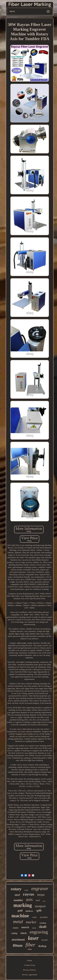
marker (31, 922)
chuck (23, 933)
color (35, 917)
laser (33, 938)
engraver (40, 889)
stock (26, 890)
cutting (14, 933)
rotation (16, 928)
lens (44, 901)
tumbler (18, 900)
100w (30, 949)
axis (29, 899)
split (39, 910)
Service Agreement (30, 975)
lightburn (29, 911)
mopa (41, 895)
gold (20, 911)
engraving (39, 932)
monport (40, 906)
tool (38, 900)
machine (20, 916)
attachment (18, 940)
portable (44, 917)
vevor (34, 928)
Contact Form (30, 965)
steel (17, 895)
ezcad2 (45, 940)
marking (23, 905)
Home (30, 960)
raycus (29, 894)
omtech (25, 927)
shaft (43, 927)
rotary (16, 889)
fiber (30, 945)
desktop (42, 946)
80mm (18, 945)
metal (18, 922)
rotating (43, 923)
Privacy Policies (29, 970)
